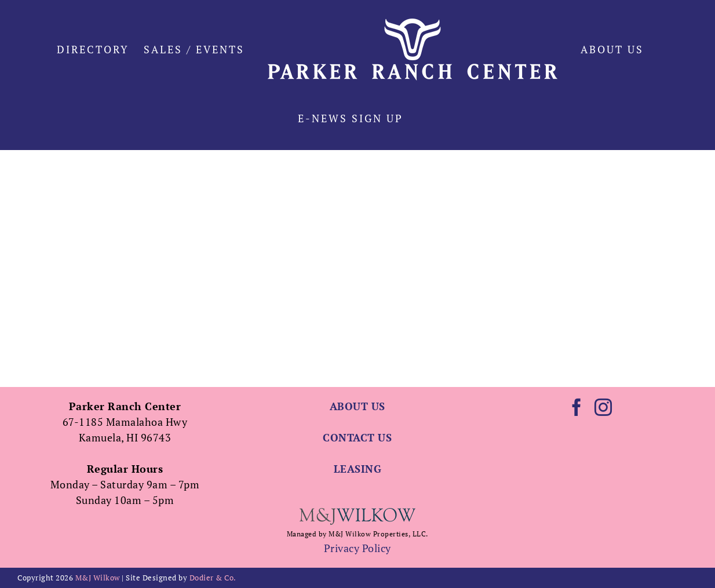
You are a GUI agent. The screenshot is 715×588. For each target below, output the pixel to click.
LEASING (358, 469)
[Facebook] (577, 407)
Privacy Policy (357, 548)
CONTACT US (357, 437)
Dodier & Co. (213, 578)
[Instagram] (603, 407)
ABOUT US (357, 406)
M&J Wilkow (98, 578)
